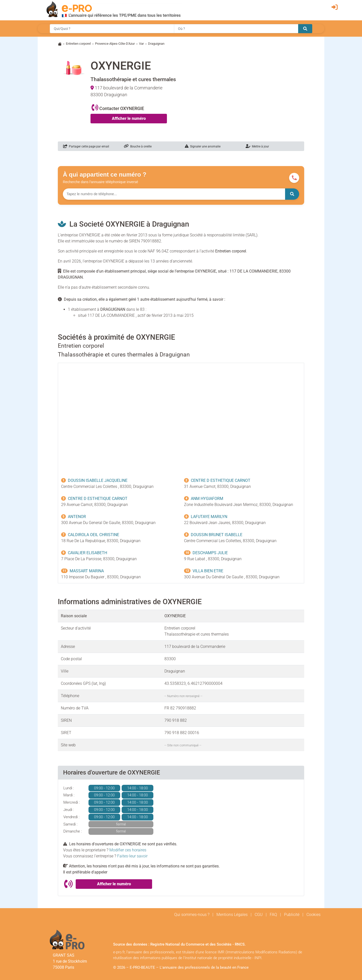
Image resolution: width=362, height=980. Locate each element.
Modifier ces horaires (128, 850)
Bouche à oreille (138, 146)
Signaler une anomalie (203, 146)
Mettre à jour (257, 146)
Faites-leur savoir (132, 856)
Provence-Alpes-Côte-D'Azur (115, 44)
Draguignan (156, 44)
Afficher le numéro (129, 118)
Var (141, 44)
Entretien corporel (78, 44)
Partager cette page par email (86, 146)
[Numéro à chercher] (174, 194)
